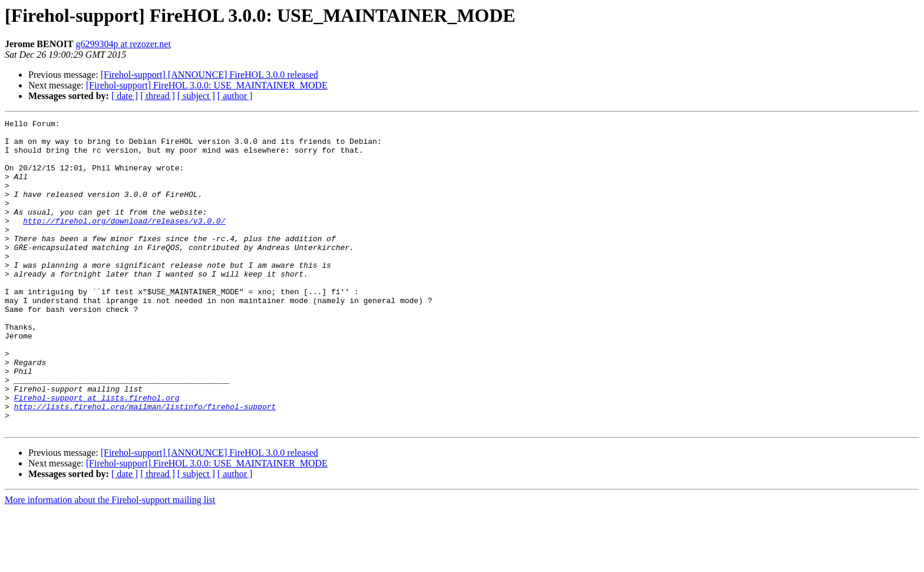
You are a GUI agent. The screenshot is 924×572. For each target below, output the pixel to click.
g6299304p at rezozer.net (123, 44)
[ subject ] (196, 96)
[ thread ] (158, 96)
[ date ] (125, 96)
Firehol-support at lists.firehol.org (97, 454)
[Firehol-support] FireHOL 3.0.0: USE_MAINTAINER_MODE (207, 85)
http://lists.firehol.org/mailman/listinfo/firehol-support (145, 465)
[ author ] (235, 96)
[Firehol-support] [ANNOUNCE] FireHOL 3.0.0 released (209, 75)
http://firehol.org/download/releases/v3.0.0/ (124, 242)
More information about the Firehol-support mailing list (110, 562)
